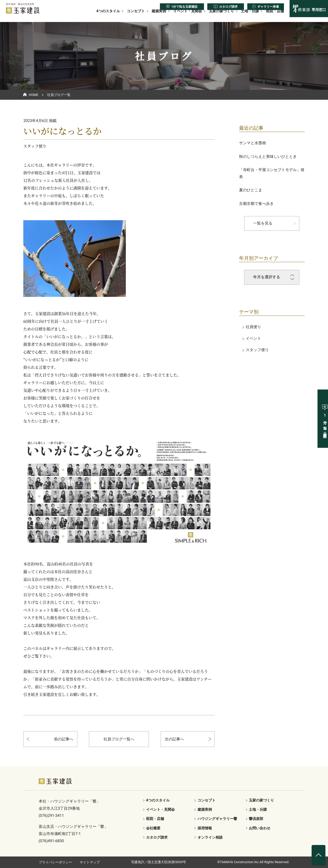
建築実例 (159, 16)
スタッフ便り (257, 350)
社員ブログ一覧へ (119, 739)
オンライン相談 (210, 837)
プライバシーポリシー (55, 862)
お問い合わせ (260, 828)
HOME (34, 95)
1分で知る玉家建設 (184, 7)
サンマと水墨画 (253, 143)
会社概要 (153, 828)
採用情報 (205, 828)
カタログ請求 (228, 7)
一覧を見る (263, 223)
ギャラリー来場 (268, 7)
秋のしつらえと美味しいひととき (268, 157)
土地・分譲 (250, 16)
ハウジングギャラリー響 (217, 819)
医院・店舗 (275, 16)
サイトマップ (90, 862)
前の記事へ (64, 739)
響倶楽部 (256, 819)
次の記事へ (174, 739)
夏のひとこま (251, 190)
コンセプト (136, 16)
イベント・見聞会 (188, 16)
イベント (253, 338)
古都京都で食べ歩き (256, 204)
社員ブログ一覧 (59, 95)
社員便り (253, 327)
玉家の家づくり (221, 16)
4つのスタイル (108, 16)
